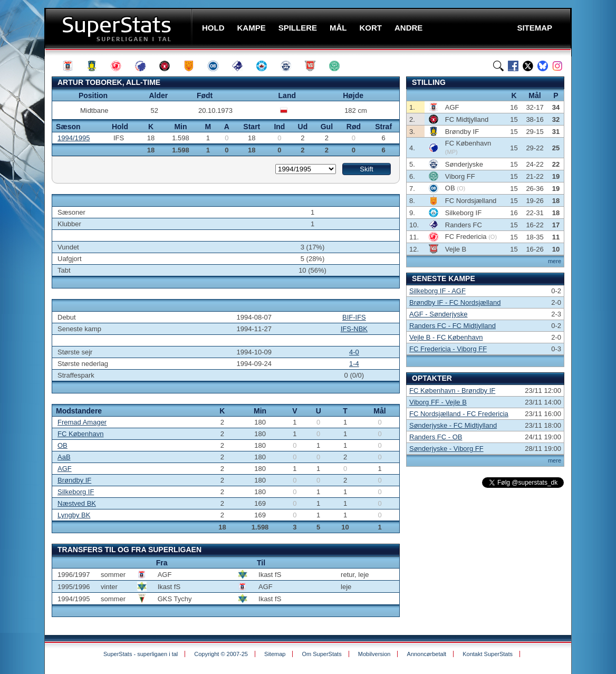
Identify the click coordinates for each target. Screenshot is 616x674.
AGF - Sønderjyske (439, 314)
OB (62, 445)
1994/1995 (74, 138)
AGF (65, 469)
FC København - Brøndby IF (452, 391)
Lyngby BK (74, 515)
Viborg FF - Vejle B (438, 402)
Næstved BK (77, 503)
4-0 (354, 352)
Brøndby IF (74, 480)
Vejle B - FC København (446, 337)
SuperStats (119, 28)
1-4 (354, 364)
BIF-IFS (354, 317)
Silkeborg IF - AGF (437, 291)
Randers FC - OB (436, 437)
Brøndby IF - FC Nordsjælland (455, 302)
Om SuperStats (321, 654)
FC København (80, 434)
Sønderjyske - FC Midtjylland (453, 425)
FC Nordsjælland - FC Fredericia (459, 414)
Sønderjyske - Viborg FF (446, 449)
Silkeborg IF (76, 492)
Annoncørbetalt (427, 654)
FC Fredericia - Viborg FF (448, 349)
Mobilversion (374, 654)
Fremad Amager (82, 422)
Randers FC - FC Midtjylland (453, 326)
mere (555, 261)
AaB (64, 457)
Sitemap (275, 654)
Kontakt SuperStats (488, 654)
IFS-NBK (354, 329)
